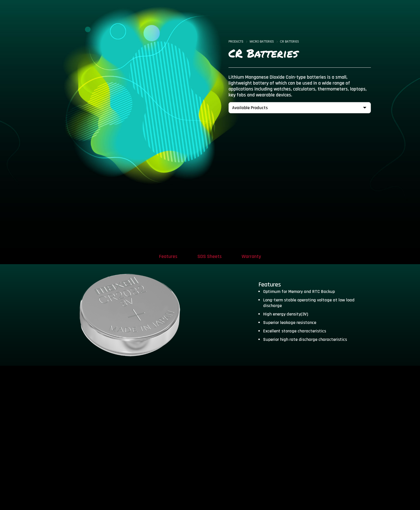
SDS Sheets (210, 256)
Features (167, 256)
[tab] (167, 256)
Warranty (252, 256)
